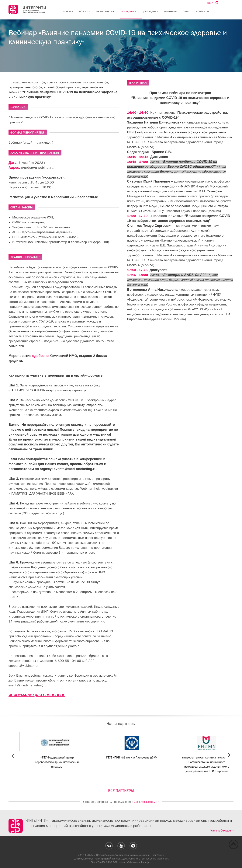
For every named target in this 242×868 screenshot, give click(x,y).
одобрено (40, 356)
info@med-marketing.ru (138, 862)
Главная (68, 11)
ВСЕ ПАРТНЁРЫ (121, 790)
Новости (85, 11)
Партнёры (171, 11)
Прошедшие (128, 11)
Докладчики (150, 11)
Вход (213, 3)
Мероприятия (105, 11)
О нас (186, 11)
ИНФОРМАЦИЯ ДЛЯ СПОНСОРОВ (37, 695)
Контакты (202, 11)
